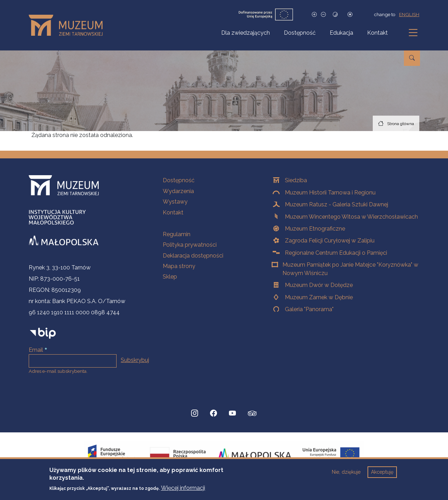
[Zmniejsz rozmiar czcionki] (323, 15)
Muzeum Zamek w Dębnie (319, 297)
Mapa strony (179, 266)
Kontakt (377, 33)
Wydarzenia (178, 191)
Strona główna (401, 124)
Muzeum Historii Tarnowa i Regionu (330, 193)
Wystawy (175, 202)
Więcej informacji (183, 491)
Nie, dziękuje (346, 476)
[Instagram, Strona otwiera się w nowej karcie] (195, 413)
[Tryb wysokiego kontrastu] (335, 15)
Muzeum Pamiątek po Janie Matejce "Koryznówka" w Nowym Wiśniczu (350, 269)
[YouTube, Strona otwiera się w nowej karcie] (232, 413)
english (409, 14)
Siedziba (296, 180)
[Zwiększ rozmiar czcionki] (314, 15)
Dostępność (300, 33)
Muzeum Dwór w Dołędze (319, 285)
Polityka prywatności (190, 245)
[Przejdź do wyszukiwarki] (412, 58)
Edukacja (341, 33)
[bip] (43, 333)
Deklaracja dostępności (193, 256)
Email (36, 350)
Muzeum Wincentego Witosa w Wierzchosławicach (351, 217)
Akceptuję (382, 476)
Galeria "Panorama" (309, 309)
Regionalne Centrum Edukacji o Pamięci (336, 253)
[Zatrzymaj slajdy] (350, 15)
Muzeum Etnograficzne (315, 229)
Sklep (170, 277)
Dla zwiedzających (246, 33)
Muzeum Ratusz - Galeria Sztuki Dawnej (337, 204)
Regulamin (177, 234)
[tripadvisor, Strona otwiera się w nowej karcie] (252, 414)
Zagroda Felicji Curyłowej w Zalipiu (330, 241)
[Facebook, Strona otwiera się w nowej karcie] (213, 413)
